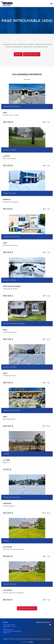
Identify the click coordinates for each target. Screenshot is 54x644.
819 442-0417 (10, 630)
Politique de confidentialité (16, 640)
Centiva (30, 642)
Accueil (18, 54)
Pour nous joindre (32, 54)
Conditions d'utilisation (30, 640)
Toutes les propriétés (27, 608)
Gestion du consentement (44, 640)
